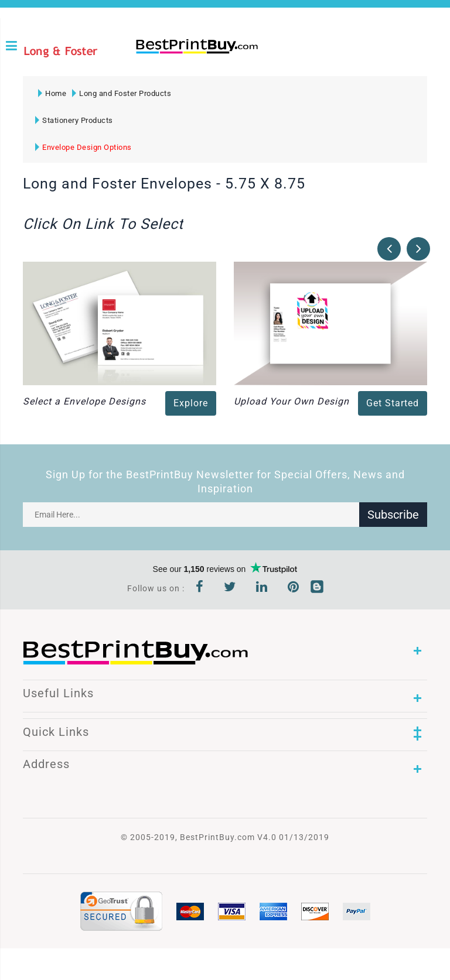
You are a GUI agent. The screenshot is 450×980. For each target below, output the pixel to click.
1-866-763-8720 (140, 66)
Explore (191, 403)
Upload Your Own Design (292, 401)
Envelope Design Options (83, 147)
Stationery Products (74, 120)
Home (52, 93)
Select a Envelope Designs (84, 401)
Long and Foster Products (122, 93)
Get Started (393, 403)
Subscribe (393, 515)
